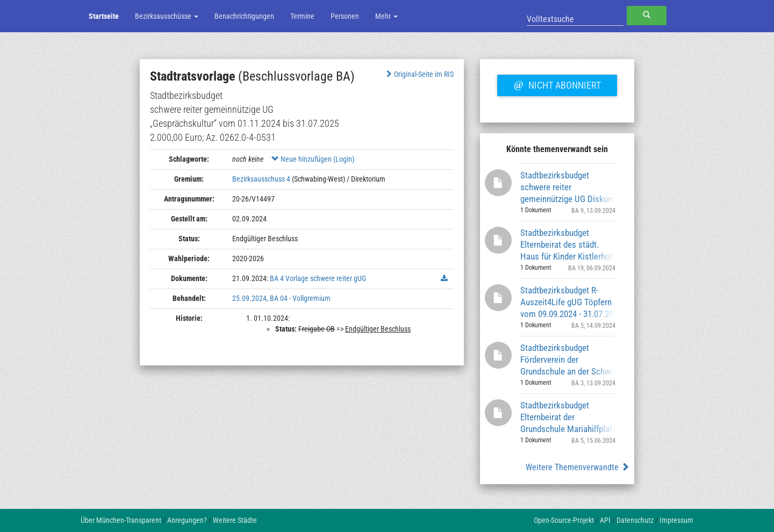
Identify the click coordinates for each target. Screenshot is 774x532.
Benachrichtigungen (244, 16)
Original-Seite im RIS (419, 74)
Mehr (386, 16)
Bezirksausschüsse (167, 16)
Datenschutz (635, 520)
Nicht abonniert (557, 84)
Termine (302, 16)
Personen (345, 16)
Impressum (676, 520)
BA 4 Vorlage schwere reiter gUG (318, 278)
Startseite (104, 16)
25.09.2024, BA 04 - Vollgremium (281, 298)
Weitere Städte (235, 520)
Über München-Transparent (121, 520)
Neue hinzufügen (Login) (313, 159)
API (605, 520)
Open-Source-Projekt (564, 520)
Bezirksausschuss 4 (261, 179)
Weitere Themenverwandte (578, 467)
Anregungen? (187, 520)
